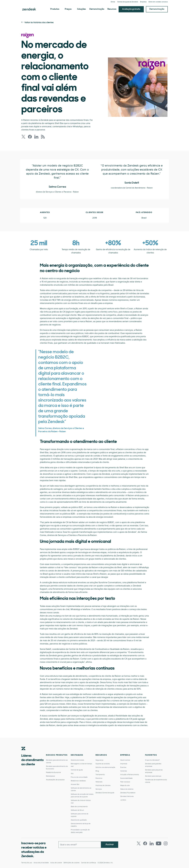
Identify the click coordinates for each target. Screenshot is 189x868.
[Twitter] (139, 843)
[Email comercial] (80, 845)
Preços (68, 9)
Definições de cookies (72, 863)
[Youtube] (159, 843)
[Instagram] (166, 843)
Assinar (110, 844)
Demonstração (97, 9)
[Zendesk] (23, 753)
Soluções (82, 9)
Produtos (55, 9)
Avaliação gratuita (131, 9)
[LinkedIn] (152, 843)
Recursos (112, 9)
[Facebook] (145, 843)
